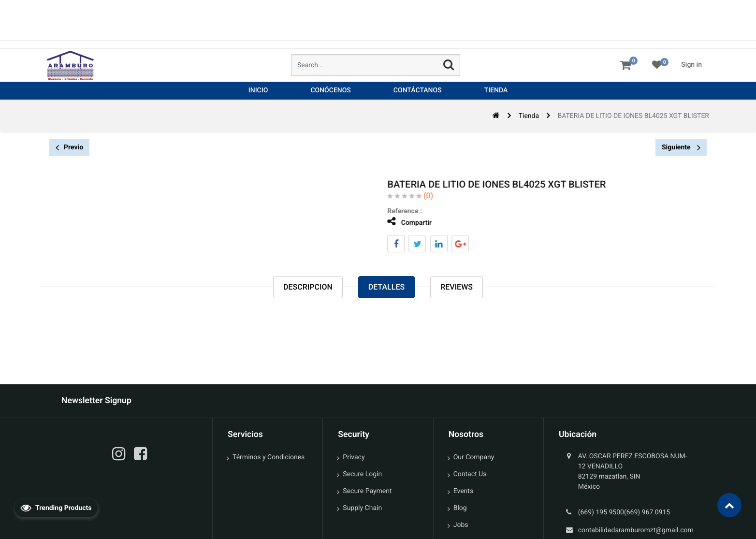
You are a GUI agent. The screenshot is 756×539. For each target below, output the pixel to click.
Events (463, 491)
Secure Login (362, 474)
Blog (460, 508)
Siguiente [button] (681, 147)
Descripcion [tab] (308, 287)
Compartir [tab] (405, 222)
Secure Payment (367, 491)
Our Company (474, 457)
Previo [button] (69, 148)
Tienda (529, 116)
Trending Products (56, 508)
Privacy (354, 457)
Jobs (461, 525)
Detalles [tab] (386, 287)
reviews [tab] (457, 287)
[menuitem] (258, 91)
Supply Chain (362, 508)
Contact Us (470, 474)
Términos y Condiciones (269, 457)
